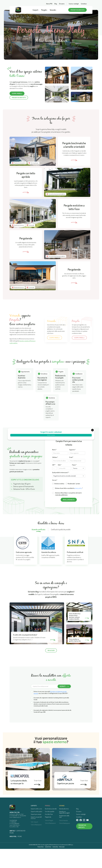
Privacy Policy (41, 866)
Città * (60, 484)
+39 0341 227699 (14, 835)
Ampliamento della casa (64, 835)
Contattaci (84, 4)
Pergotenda (48, 836)
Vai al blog (51, 670)
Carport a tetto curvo (36, 828)
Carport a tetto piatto (36, 831)
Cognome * (72, 469)
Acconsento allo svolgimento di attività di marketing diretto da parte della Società (51, 718)
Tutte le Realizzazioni (36, 844)
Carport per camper (36, 833)
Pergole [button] (44, 10)
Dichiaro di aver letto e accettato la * (69, 507)
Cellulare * (55, 476)
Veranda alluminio (64, 828)
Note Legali (62, 866)
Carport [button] (36, 10)
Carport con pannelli (36, 837)
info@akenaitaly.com (17, 836)
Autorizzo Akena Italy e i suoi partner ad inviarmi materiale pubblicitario (68, 513)
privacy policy (78, 507)
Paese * (74, 484)
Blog (56, 4)
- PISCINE (16, 856)
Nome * (54, 469)
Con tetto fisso (49, 833)
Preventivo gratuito (77, 10)
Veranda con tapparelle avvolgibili (64, 831)
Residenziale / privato (74, 503)
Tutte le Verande (63, 840)
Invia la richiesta (69, 519)
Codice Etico (55, 866)
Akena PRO (49, 4)
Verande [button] (53, 10)
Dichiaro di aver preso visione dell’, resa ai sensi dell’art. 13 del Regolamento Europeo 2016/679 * (51, 712)
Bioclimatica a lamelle (51, 828)
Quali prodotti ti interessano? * (61, 492)
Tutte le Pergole (49, 840)
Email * (71, 476)
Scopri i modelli (17, 94)
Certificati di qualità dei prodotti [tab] (61, 549)
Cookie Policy (48, 866)
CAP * (54, 484)
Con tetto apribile (50, 831)
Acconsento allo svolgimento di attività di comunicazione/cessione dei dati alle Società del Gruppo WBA (52, 730)
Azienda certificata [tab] (38, 549)
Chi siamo (62, 4)
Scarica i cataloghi (74, 4)
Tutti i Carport (34, 841)
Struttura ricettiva (59, 503)
